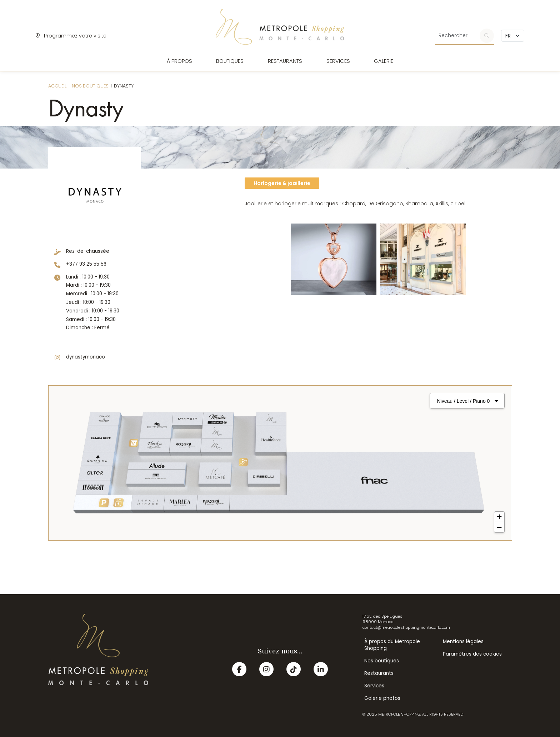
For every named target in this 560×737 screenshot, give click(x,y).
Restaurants (285, 61)
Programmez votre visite (71, 36)
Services (338, 61)
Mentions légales (463, 641)
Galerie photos (382, 698)
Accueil (57, 86)
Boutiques (230, 61)
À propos (179, 61)
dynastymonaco (86, 357)
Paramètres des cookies (472, 654)
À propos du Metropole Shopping (392, 645)
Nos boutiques (90, 86)
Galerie (384, 61)
